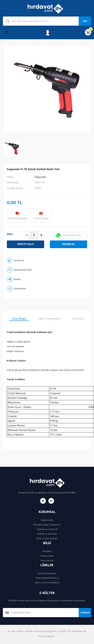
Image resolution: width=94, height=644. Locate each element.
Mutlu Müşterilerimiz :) (47, 578)
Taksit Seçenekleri (49, 318)
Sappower (40, 177)
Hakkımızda (47, 520)
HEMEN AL (69, 244)
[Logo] (47, 8)
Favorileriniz (47, 560)
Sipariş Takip (47, 556)
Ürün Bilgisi (19, 318)
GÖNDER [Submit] (85, 612)
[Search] (47, 21)
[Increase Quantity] (41, 235)
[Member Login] (48, 32)
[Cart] (88, 32)
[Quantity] (34, 235)
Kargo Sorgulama (47, 573)
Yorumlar (78, 318)
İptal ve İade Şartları (47, 538)
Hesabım (47, 551)
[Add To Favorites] (47, 270)
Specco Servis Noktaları (47, 582)
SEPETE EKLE (26, 244)
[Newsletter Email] (41, 613)
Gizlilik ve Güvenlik (47, 534)
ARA (85, 21)
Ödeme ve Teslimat (47, 529)
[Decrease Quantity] (27, 235)
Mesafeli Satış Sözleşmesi (47, 525)
